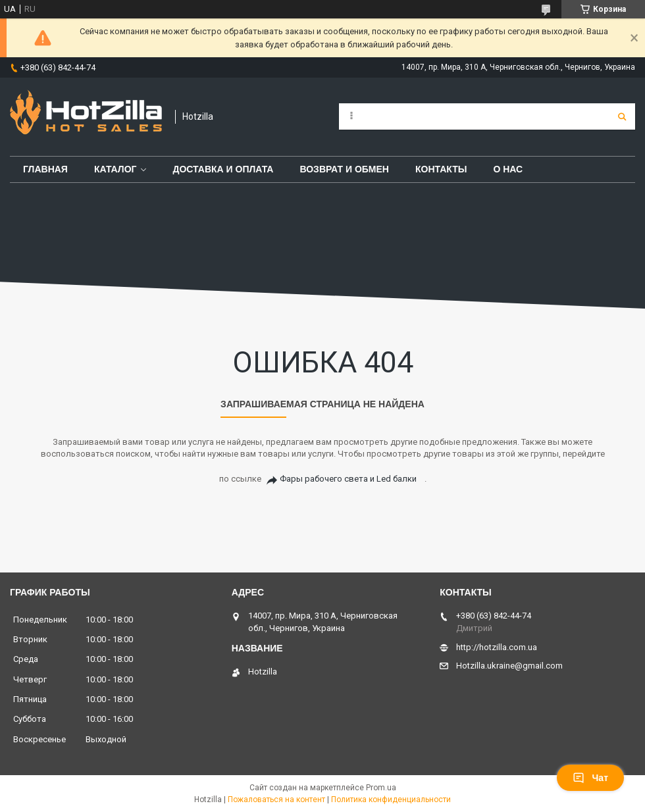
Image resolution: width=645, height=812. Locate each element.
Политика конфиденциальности (391, 799)
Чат (590, 778)
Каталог (116, 169)
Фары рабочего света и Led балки (348, 479)
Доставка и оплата (223, 169)
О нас (508, 169)
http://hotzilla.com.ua (497, 647)
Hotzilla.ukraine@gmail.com (509, 666)
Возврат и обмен (344, 169)
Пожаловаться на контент (276, 799)
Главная (45, 169)
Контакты (441, 169)
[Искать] (622, 116)
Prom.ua (381, 788)
